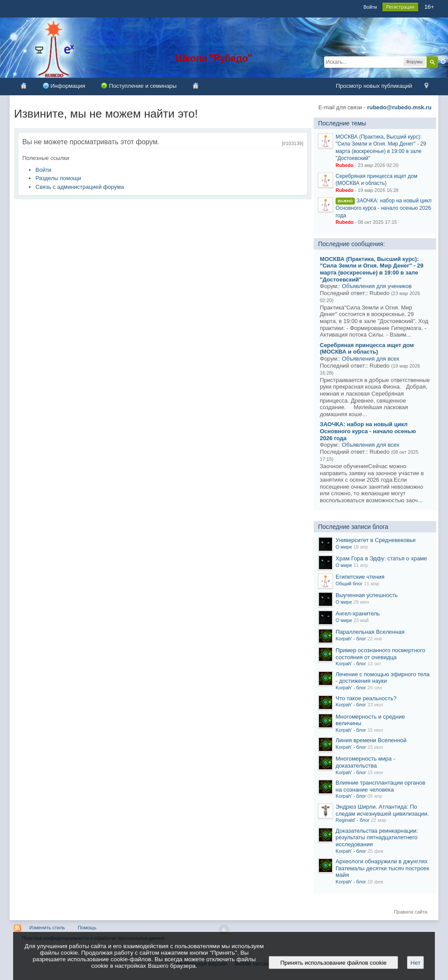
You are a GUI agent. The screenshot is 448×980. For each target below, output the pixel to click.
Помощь (87, 928)
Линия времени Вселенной (371, 740)
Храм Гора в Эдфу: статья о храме (381, 558)
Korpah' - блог (351, 639)
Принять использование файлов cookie (333, 963)
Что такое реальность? (366, 698)
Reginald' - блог (353, 820)
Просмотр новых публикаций (374, 86)
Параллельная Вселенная (370, 632)
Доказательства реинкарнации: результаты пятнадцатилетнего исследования (377, 838)
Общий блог (349, 584)
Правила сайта (411, 912)
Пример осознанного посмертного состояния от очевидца (380, 654)
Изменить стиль (47, 928)
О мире (344, 547)
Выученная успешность (367, 595)
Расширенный (443, 62)
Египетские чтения (360, 577)
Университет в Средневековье (376, 540)
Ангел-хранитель (358, 613)
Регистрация (400, 7)
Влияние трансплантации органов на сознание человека (380, 786)
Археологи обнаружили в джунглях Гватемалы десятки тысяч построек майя (382, 868)
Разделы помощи (58, 178)
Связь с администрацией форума (80, 187)
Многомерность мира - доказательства (365, 762)
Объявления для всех (370, 359)
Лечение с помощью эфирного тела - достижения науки (383, 678)
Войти (370, 7)
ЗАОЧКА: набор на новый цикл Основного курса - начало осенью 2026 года (383, 208)
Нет (415, 963)
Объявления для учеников (377, 286)
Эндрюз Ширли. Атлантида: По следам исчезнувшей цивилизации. (382, 810)
